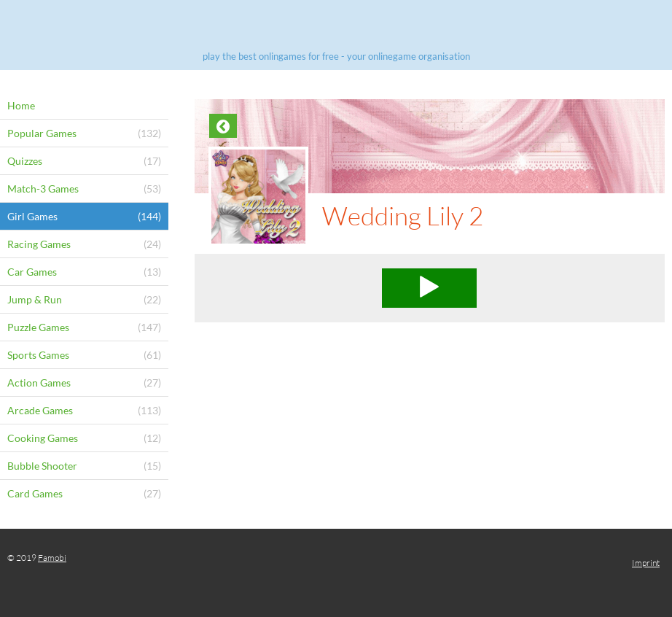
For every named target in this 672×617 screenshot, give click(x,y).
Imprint (646, 563)
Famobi (52, 558)
